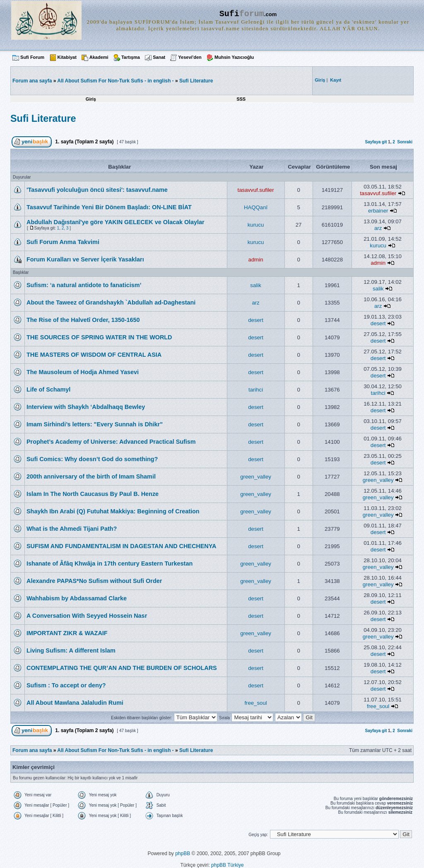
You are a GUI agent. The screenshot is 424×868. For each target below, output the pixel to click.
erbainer (378, 211)
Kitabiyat (67, 57)
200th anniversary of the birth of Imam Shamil (91, 476)
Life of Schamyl (48, 389)
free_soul (255, 703)
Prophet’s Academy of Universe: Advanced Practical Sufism (111, 442)
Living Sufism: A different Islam (71, 650)
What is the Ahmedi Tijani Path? (72, 529)
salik (255, 285)
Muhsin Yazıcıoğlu (234, 57)
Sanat (159, 57)
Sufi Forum (32, 57)
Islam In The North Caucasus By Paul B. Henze (93, 494)
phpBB (183, 853)
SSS (241, 99)
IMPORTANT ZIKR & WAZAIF (67, 633)
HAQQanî (256, 207)
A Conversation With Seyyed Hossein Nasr (87, 616)
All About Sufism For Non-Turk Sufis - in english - (115, 81)
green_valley (256, 477)
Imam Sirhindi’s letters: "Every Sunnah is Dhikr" (95, 424)
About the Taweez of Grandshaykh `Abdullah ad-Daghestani (111, 302)
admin (256, 260)
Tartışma (131, 57)
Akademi (99, 57)
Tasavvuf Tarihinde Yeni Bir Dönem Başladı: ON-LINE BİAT (109, 207)
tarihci (256, 390)
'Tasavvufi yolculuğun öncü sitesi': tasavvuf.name (97, 190)
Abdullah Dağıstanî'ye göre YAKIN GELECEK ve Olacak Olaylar (116, 222)
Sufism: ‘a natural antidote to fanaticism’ (84, 285)
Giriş (91, 99)
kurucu (256, 225)
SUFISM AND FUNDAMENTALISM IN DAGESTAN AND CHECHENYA (121, 546)
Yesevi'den (190, 57)
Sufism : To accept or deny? (66, 685)
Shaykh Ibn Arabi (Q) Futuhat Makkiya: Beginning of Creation (113, 511)
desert (256, 320)
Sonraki (405, 142)
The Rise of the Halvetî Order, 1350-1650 (83, 320)
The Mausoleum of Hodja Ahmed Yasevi (83, 372)
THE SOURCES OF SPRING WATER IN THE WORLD (99, 337)
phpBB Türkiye (228, 865)
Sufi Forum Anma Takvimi (63, 242)
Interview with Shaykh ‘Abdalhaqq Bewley (86, 407)
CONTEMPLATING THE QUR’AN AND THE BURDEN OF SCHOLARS (122, 668)
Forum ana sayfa (32, 750)
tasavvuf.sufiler (256, 190)
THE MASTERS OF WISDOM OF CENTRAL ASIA (94, 355)
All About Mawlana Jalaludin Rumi (75, 703)
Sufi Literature (196, 81)
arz (378, 228)
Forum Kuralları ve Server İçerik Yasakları (85, 259)
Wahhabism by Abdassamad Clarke (77, 598)
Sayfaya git (376, 142)
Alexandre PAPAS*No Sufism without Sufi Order (94, 581)
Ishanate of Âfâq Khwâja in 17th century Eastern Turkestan (110, 563)
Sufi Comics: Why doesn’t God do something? (92, 459)
